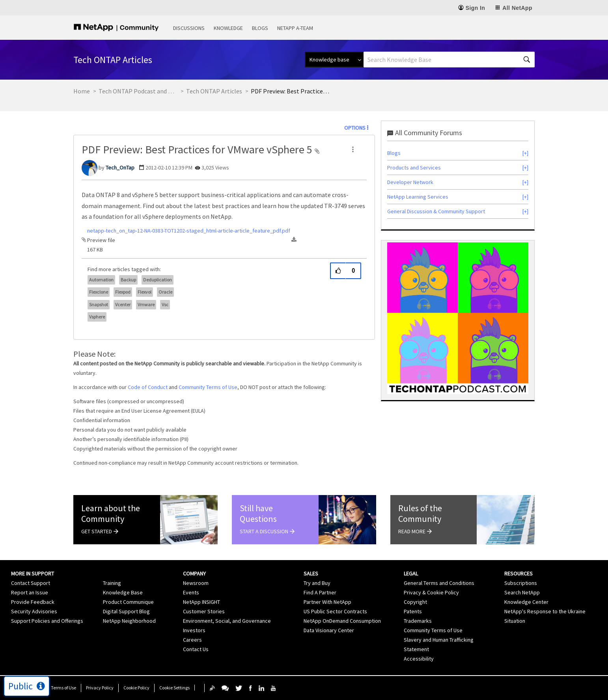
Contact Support (31, 583)
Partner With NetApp (327, 602)
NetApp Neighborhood (129, 621)
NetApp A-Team (295, 28)
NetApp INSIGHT (201, 602)
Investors (194, 630)
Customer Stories (204, 611)
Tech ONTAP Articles (214, 91)
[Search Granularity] (334, 60)
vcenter (123, 304)
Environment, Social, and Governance (227, 621)
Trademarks (418, 621)
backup (128, 280)
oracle (165, 292)
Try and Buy (317, 583)
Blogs (260, 28)
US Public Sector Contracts (335, 611)
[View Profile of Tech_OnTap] (120, 168)
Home (82, 91)
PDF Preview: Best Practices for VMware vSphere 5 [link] (290, 91)
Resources (518, 573)
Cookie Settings (174, 688)
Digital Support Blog (126, 611)
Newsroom (196, 583)
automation (101, 280)
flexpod (123, 292)
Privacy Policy (100, 688)
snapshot (99, 304)
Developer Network (410, 182)
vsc (165, 304)
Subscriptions (521, 583)
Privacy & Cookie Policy (431, 592)
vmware (146, 304)
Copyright (415, 602)
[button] (353, 149)
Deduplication (158, 280)
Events (191, 592)
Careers (192, 640)
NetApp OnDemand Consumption (342, 621)
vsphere (97, 317)
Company (194, 573)
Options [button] (355, 128)
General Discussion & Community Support (436, 211)
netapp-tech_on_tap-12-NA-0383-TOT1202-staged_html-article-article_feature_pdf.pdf (189, 231)
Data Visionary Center (329, 630)
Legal (411, 573)
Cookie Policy (136, 688)
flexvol (145, 292)
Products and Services (414, 168)
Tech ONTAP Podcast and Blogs (138, 91)
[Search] (449, 60)
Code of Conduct (148, 387)
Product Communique (128, 602)
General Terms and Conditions (439, 583)
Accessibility (419, 659)
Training (112, 583)
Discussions (189, 28)
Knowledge (228, 28)
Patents (413, 611)
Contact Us (196, 649)
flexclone (99, 292)
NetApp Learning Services (418, 197)
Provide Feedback (33, 602)
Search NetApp (522, 592)
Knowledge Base (123, 592)
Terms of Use (63, 688)
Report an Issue (30, 592)
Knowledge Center (526, 602)
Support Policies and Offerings (47, 621)
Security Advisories (34, 611)
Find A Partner (320, 592)
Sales (311, 573)
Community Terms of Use (208, 387)
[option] (458, 318)
